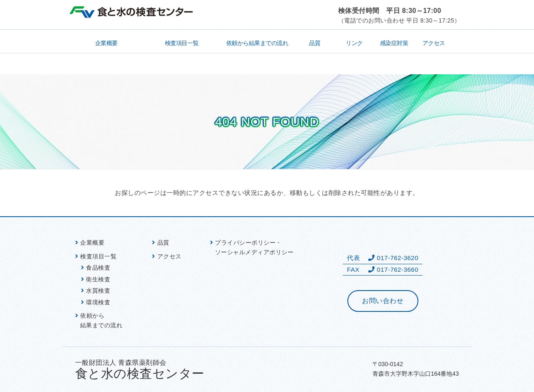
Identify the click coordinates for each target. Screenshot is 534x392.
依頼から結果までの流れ (257, 43)
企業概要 (106, 43)
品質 (315, 43)
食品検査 (98, 268)
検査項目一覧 (182, 43)
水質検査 (98, 291)
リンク (354, 43)
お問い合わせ (383, 301)
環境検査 (98, 302)
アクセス (434, 43)
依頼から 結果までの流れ (101, 320)
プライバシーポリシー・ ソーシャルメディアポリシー (254, 247)
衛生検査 (98, 279)
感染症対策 (394, 43)
